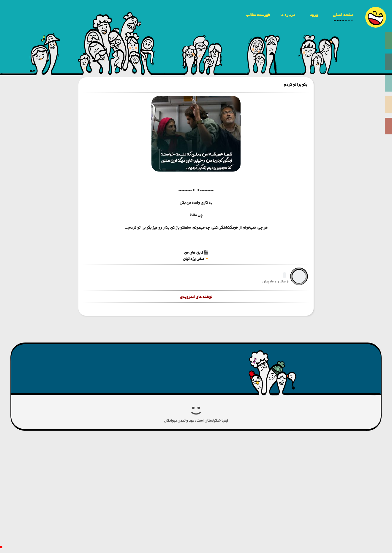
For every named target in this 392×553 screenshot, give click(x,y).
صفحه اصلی (343, 15)
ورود (314, 15)
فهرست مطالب (258, 15)
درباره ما (288, 15)
